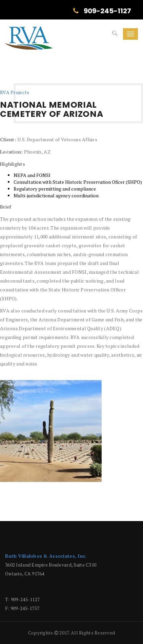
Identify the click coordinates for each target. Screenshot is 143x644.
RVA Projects (15, 92)
